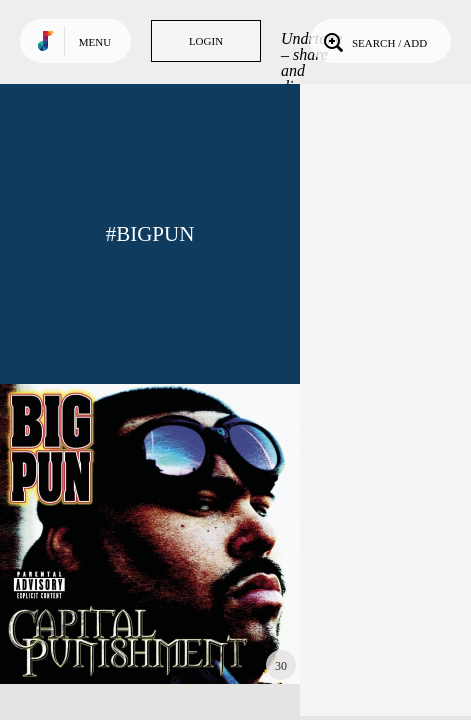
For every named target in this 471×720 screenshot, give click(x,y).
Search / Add (373, 41)
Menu (95, 42)
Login (206, 41)
